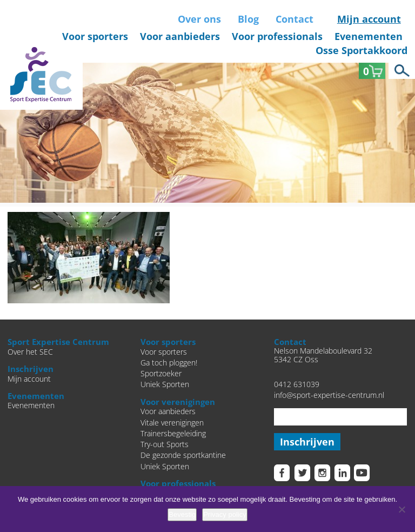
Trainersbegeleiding (173, 434)
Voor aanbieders (180, 36)
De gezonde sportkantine (183, 455)
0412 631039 (297, 384)
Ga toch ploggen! (169, 363)
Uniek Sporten (165, 384)
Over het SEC (30, 352)
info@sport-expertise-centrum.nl (329, 395)
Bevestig (182, 514)
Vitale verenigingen (172, 423)
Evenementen (369, 36)
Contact (294, 19)
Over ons (199, 19)
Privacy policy (225, 514)
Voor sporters (95, 36)
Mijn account (369, 19)
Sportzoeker (161, 374)
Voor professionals (277, 36)
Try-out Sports (165, 444)
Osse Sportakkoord (362, 50)
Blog (248, 19)
